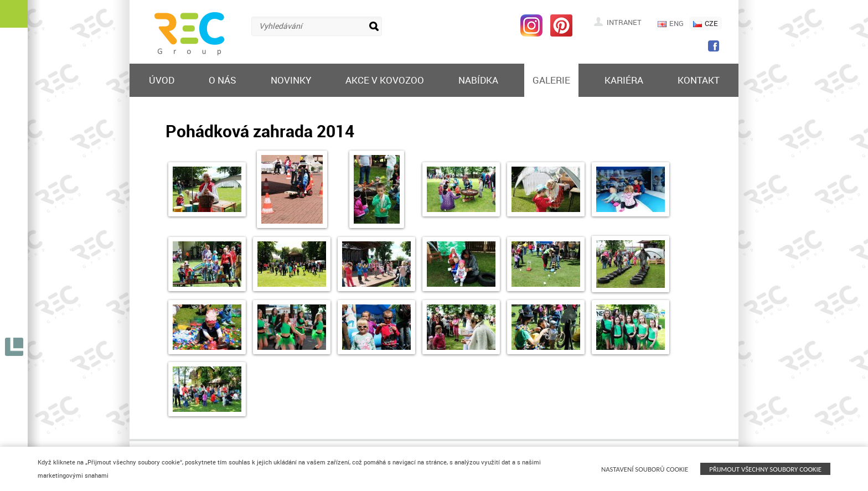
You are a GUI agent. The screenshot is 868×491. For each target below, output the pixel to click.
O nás (223, 80)
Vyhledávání (281, 26)
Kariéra (624, 80)
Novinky (291, 80)
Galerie (551, 80)
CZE (706, 23)
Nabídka (478, 80)
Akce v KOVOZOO (385, 80)
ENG (671, 23)
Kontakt (699, 80)
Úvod (162, 80)
